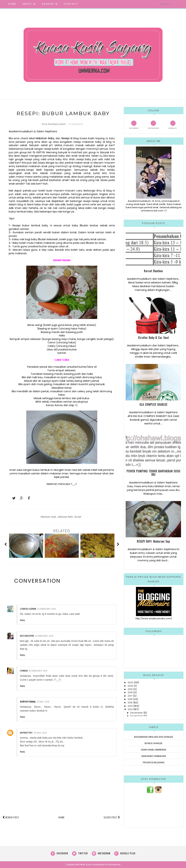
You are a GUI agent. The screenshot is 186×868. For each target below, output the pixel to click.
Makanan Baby (66, 517)
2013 (130, 709)
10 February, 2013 (47, 609)
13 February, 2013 (44, 636)
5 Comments (76, 124)
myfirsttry (26, 733)
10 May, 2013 (43, 702)
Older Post (112, 817)
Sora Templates (95, 865)
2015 (130, 703)
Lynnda (24, 671)
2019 (130, 689)
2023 (130, 682)
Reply (22, 620)
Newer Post (12, 817)
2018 (130, 692)
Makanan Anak (49, 517)
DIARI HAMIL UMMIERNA (154, 750)
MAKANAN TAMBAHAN (154, 756)
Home (61, 817)
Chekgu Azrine (28, 609)
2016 (130, 699)
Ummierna (114, 865)
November (136, 716)
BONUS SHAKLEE (154, 743)
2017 (130, 696)
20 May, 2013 (40, 733)
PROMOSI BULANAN (154, 762)
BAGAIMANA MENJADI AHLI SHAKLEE (154, 737)
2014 (130, 706)
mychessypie (27, 636)
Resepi (65, 139)
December (137, 713)
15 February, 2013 (38, 671)
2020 (130, 686)
